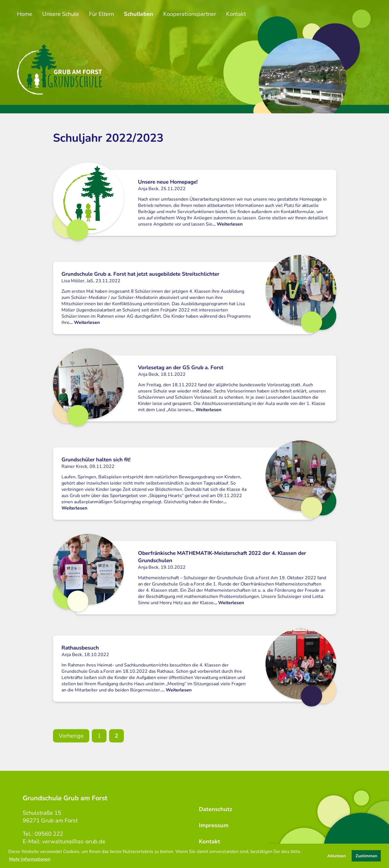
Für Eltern (101, 14)
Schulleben (139, 14)
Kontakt (236, 14)
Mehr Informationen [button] (30, 859)
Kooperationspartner (190, 14)
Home (25, 14)
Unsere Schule (61, 14)
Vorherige (71, 736)
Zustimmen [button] (366, 856)
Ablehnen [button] (336, 856)
